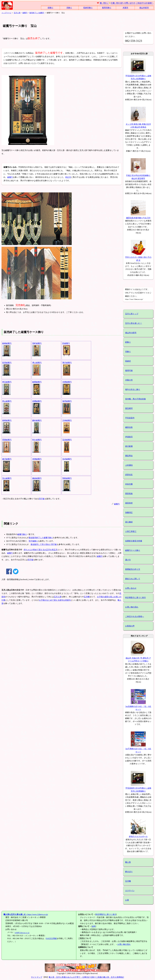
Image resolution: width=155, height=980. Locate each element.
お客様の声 (130, 626)
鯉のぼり (129, 872)
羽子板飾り (33, 541)
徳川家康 (129, 446)
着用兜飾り (107, 8)
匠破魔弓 (66, 343)
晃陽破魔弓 (7, 440)
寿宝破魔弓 (7, 382)
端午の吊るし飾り (133, 389)
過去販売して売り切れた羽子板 (44, 544)
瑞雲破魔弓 (67, 401)
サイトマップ (37, 977)
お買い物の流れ (132, 607)
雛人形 (128, 862)
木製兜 (125, 8)
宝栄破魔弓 (67, 440)
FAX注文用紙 (51, 938)
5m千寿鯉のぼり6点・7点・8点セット (138, 749)
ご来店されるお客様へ (135, 616)
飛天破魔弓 (67, 363)
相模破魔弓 (7, 420)
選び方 (128, 560)
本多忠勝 (129, 484)
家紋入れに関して (133, 579)
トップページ (6, 13)
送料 (94, 926)
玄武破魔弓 (67, 459)
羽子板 (42, 499)
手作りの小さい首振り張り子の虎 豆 (138, 257)
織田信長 (129, 427)
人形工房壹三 (131, 531)
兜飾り (69, 8)
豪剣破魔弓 (37, 420)
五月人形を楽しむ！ (134, 323)
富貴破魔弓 (7, 363)
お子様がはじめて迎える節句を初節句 (55, 600)
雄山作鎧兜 (144, 8)
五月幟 (87, 597)
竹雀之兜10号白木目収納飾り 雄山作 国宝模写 (138, 175)
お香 (127, 900)
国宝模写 (129, 408)
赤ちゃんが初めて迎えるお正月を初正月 (41, 550)
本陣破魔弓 (37, 459)
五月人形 (17, 13)
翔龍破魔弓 (67, 478)
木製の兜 (129, 380)
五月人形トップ (132, 314)
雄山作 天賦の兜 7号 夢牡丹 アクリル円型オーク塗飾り (138, 658)
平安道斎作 (130, 418)
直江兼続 (129, 522)
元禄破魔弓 (67, 420)
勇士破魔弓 (37, 363)
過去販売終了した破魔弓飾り (41, 538)
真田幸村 (129, 503)
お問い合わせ (131, 588)
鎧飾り (51, 8)
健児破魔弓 (7, 459)
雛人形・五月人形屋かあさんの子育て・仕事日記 (69, 977)
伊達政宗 (129, 437)
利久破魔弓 (37, 440)
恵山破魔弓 (7, 401)
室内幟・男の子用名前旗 (135, 399)
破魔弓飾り (22, 534)
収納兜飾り (88, 8)
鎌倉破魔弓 (37, 478)
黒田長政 (129, 494)
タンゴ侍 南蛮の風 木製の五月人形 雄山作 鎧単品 (138, 124)
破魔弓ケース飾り (133, 550)
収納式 (128, 361)
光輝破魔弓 (67, 382)
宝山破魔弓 (7, 478)
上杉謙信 (129, 465)
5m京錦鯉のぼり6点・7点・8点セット (138, 706)
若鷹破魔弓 (37, 401)
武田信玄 (129, 475)
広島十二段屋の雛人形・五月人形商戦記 (107, 977)
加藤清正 (129, 512)
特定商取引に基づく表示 (135, 598)
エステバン (130, 891)
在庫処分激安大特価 (134, 541)
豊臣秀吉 (129, 456)
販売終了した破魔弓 (37, 13)
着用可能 (129, 371)
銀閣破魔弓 (37, 382)
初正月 (68, 177)
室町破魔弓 (37, 343)
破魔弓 (25, 13)
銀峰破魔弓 (7, 343)
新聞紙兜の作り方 (133, 569)
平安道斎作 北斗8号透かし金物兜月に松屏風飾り (138, 76)
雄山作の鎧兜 (131, 333)
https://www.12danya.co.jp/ (26, 914)
